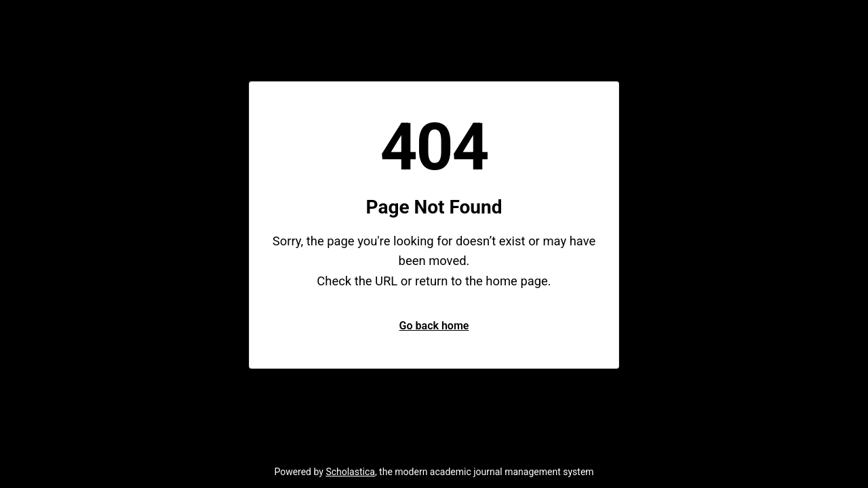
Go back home (434, 326)
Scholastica (350, 472)
